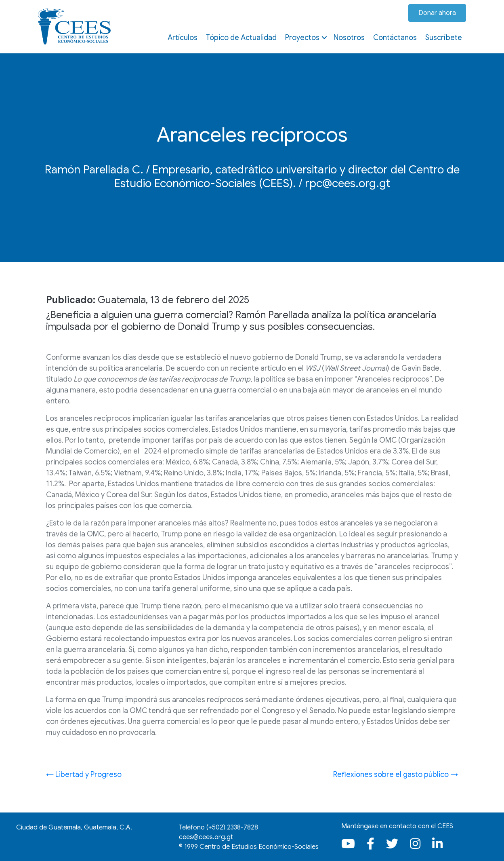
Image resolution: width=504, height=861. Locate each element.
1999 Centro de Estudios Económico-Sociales (251, 847)
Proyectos (302, 38)
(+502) (232, 827)
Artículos (183, 38)
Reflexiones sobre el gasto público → (396, 774)
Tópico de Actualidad (241, 38)
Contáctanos (395, 38)
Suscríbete (444, 38)
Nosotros (349, 38)
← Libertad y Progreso (84, 774)
